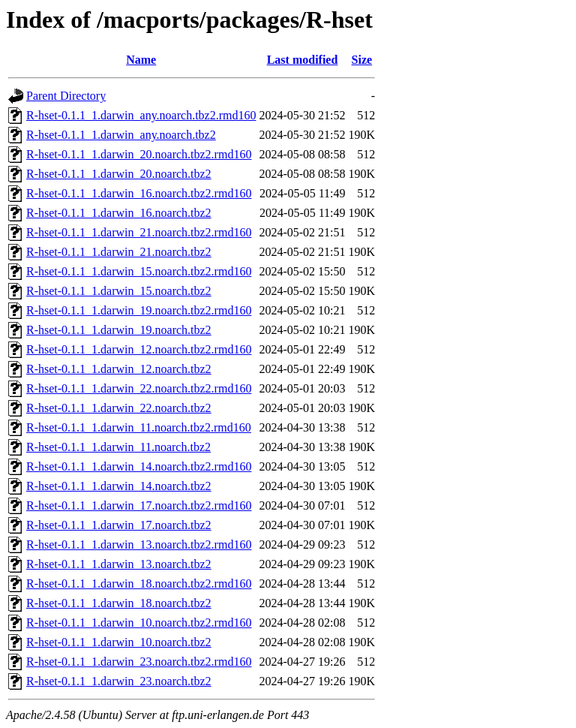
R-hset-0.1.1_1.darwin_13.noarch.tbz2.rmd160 (139, 544)
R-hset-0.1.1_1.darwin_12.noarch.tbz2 (119, 369)
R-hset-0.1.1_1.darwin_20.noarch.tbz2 (119, 174)
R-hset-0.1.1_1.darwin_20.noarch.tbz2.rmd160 (139, 154)
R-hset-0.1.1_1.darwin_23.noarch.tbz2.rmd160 (139, 662)
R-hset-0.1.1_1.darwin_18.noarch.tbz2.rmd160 (139, 584)
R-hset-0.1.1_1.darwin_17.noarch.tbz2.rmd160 (139, 505)
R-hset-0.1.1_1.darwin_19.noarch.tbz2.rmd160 (139, 310)
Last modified (303, 60)
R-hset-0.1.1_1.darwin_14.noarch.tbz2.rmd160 (139, 466)
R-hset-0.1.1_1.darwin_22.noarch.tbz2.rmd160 (139, 388)
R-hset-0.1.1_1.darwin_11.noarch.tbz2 (118, 447)
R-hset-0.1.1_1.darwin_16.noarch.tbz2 (119, 213)
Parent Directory (66, 96)
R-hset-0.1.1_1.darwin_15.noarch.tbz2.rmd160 (139, 271)
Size (362, 60)
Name (141, 60)
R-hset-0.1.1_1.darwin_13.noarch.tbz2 (119, 564)
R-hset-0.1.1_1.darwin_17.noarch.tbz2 (119, 525)
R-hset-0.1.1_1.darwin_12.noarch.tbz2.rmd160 (139, 349)
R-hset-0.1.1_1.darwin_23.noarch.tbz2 (119, 681)
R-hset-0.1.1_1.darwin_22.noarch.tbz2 (119, 408)
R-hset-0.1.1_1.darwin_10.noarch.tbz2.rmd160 (139, 623)
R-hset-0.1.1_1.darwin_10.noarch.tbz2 (119, 642)
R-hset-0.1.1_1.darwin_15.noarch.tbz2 (119, 291)
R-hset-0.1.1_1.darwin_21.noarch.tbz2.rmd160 (139, 232)
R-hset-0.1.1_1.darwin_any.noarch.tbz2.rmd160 (141, 115)
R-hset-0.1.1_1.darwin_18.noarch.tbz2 (119, 603)
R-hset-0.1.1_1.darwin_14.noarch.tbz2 (119, 486)
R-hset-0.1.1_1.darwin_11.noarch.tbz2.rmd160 (139, 427)
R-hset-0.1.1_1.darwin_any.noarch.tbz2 (121, 135)
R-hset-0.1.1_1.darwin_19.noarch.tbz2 (119, 330)
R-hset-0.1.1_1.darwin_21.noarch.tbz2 (119, 252)
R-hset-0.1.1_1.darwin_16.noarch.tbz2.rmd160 (139, 193)
